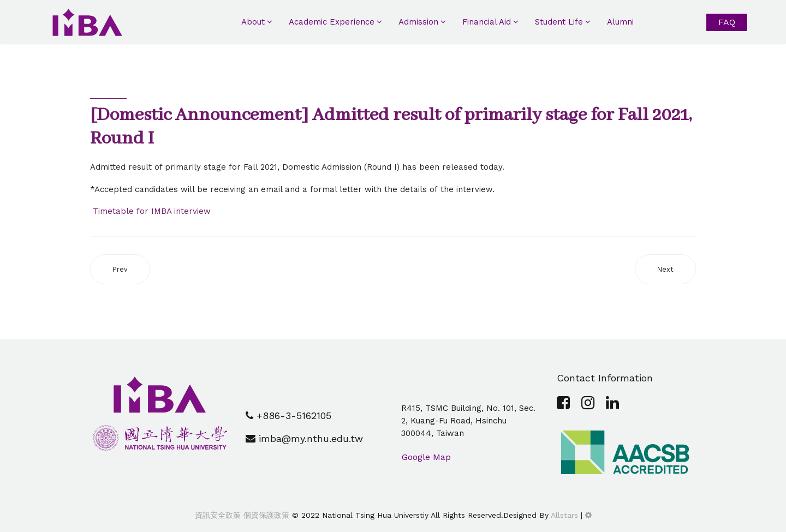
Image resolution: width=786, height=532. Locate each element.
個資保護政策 (265, 515)
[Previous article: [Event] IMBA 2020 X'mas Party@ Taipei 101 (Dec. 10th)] (120, 269)
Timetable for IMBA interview (150, 211)
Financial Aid (487, 22)
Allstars (564, 515)
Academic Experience (332, 22)
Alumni (620, 22)
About (253, 22)
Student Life (559, 22)
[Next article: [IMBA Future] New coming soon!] (665, 269)
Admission (418, 22)
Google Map (426, 457)
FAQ (727, 22)
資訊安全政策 (218, 515)
